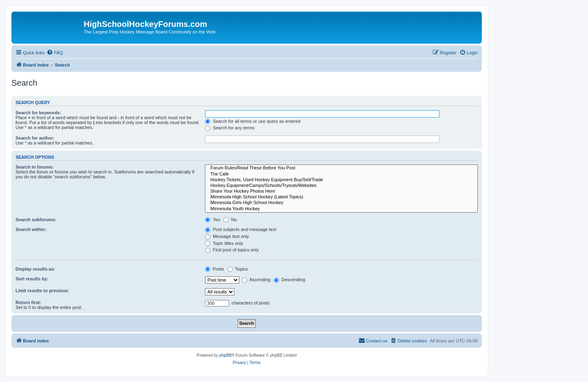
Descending (289, 280)
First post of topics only (232, 250)
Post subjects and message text (241, 229)
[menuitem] (55, 53)
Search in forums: (35, 167)
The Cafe (341, 174)
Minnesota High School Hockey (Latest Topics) (341, 197)
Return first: (28, 302)
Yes (213, 220)
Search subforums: (36, 220)
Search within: (31, 229)
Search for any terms (230, 128)
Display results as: (35, 269)
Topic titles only (224, 243)
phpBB (225, 355)
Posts (215, 269)
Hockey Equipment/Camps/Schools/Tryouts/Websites (341, 186)
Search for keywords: (38, 113)
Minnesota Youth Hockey (341, 209)
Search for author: (35, 138)
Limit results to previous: (42, 291)
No (230, 220)
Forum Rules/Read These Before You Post (341, 168)
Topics (238, 269)
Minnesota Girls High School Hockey (341, 203)
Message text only (227, 236)
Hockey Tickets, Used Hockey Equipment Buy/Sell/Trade (341, 180)
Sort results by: (32, 279)
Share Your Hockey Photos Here (341, 191)
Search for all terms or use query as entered (253, 121)
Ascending (256, 280)
